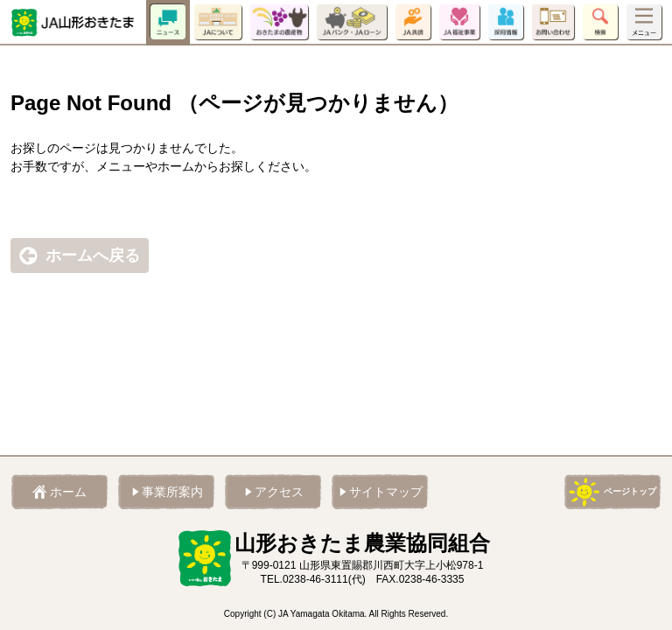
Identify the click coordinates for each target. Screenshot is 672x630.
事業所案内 (172, 492)
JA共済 (413, 22)
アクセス (279, 492)
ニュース (168, 22)
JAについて (218, 22)
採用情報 (506, 22)
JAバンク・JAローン (352, 22)
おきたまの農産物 (279, 22)
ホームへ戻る (93, 255)
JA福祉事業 (459, 22)
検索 (600, 22)
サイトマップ (386, 492)
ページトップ (630, 491)
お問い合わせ (553, 22)
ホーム (68, 492)
